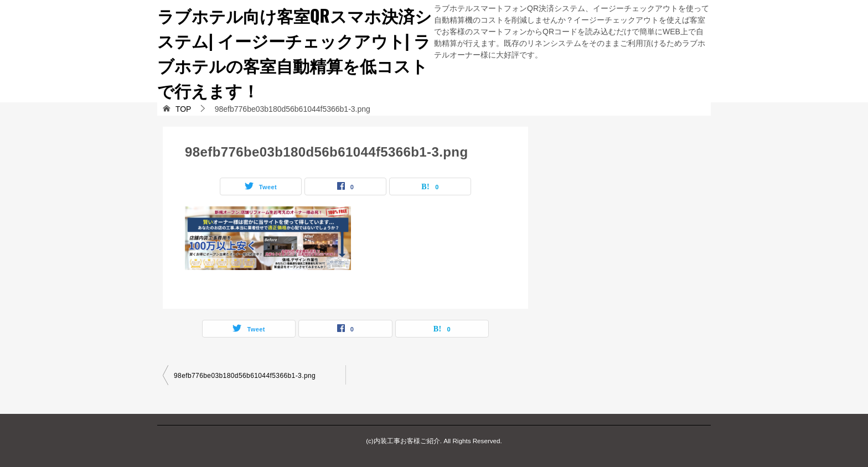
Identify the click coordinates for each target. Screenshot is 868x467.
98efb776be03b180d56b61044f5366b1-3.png (245, 376)
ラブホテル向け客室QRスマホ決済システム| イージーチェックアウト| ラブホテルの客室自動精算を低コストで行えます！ (294, 53)
